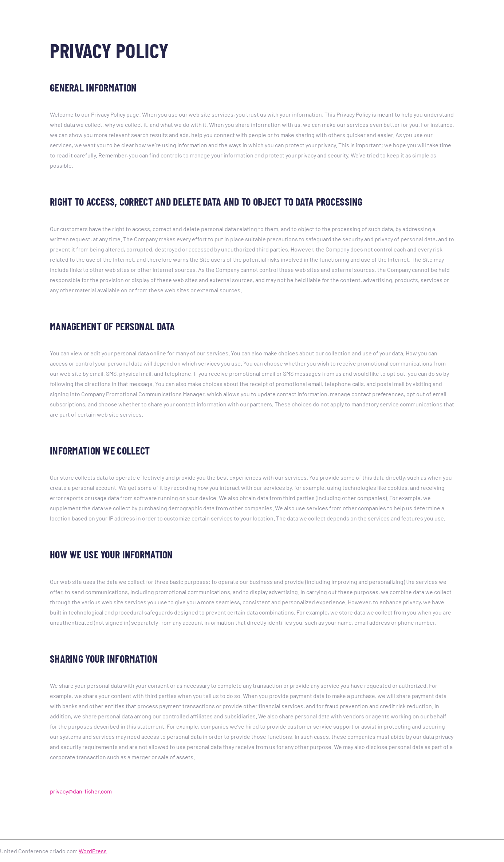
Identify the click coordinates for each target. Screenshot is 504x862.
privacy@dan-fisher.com (81, 791)
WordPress (93, 851)
